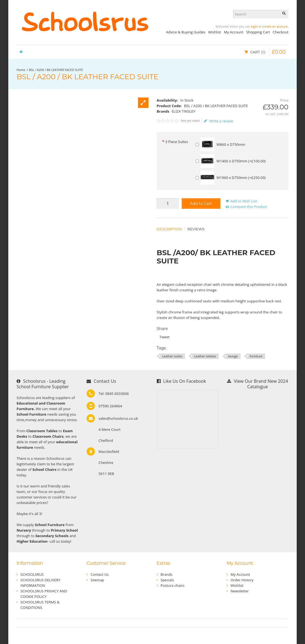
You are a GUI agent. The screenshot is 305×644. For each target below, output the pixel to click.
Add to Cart (201, 204)
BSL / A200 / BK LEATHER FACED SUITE (56, 70)
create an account (275, 26)
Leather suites (172, 356)
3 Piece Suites (177, 142)
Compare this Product (249, 207)
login (254, 26)
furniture (256, 356)
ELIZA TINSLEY (184, 111)
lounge (233, 356)
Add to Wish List (244, 201)
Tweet (165, 337)
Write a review (219, 121)
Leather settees (205, 356)
